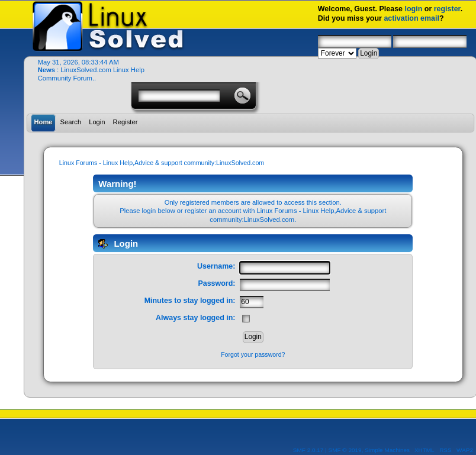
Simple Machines (387, 450)
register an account (213, 211)
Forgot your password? (253, 354)
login (414, 9)
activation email (411, 18)
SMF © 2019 (345, 450)
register (447, 9)
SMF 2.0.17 (308, 450)
